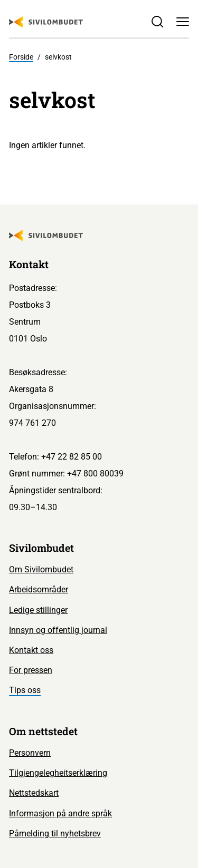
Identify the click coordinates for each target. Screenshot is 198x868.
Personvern (30, 753)
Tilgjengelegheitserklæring (58, 773)
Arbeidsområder (39, 589)
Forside (21, 57)
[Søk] (157, 22)
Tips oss (25, 690)
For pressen (31, 670)
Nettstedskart (34, 793)
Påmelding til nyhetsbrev (55, 833)
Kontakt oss (31, 650)
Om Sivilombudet (41, 569)
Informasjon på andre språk (60, 813)
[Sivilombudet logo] (46, 22)
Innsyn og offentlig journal (58, 630)
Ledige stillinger (38, 610)
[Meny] (183, 22)
